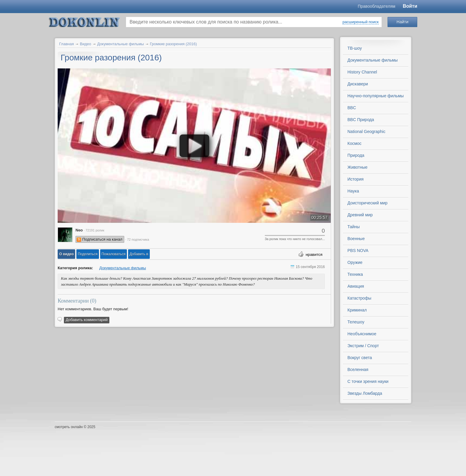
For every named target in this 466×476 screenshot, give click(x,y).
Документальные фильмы (121, 44)
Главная (66, 44)
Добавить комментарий (87, 320)
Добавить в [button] (139, 254)
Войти (410, 6)
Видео (86, 44)
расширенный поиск (361, 22)
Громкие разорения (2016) (173, 44)
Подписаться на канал (102, 239)
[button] (66, 254)
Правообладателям (377, 6)
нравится (314, 255)
